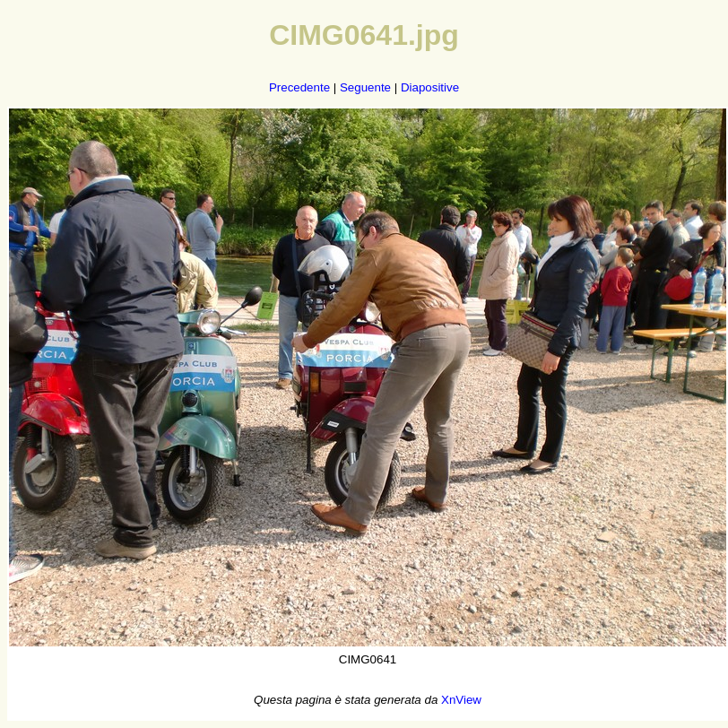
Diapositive (430, 87)
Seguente (365, 87)
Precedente (299, 87)
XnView (461, 700)
